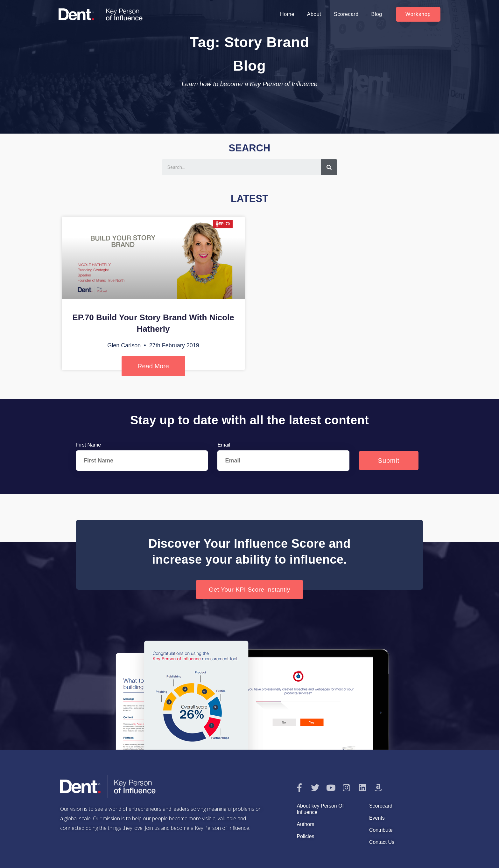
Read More (153, 366)
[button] (418, 14)
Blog (377, 14)
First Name (88, 445)
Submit (389, 461)
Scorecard (346, 14)
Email (224, 445)
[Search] (329, 167)
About (314, 14)
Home (287, 14)
